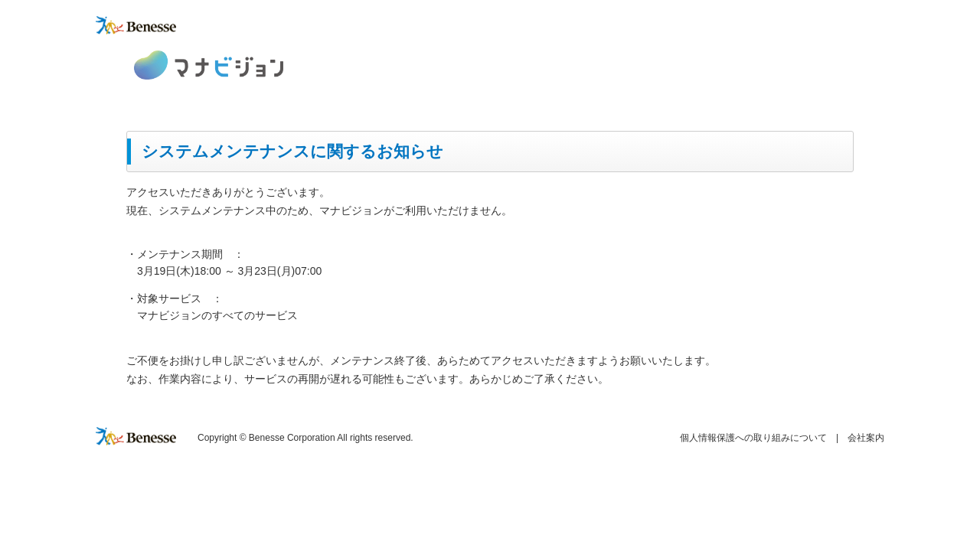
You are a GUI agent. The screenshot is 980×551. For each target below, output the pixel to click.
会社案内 (866, 438)
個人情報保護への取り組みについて (753, 438)
